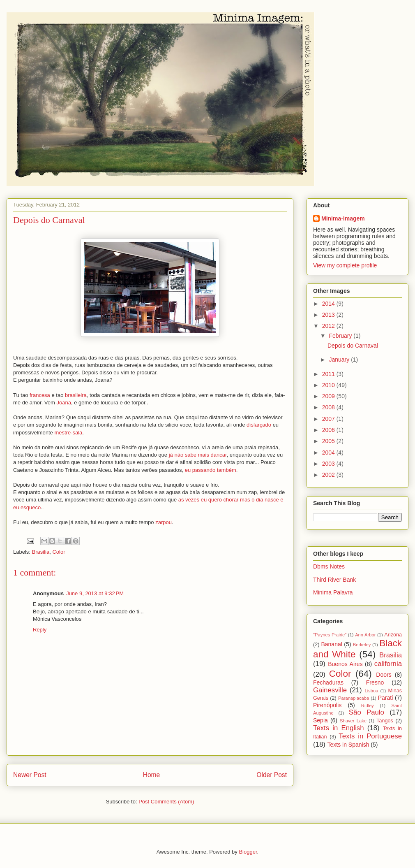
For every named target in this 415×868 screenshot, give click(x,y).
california (388, 664)
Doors (384, 675)
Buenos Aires (345, 664)
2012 (329, 326)
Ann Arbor (365, 635)
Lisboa (371, 691)
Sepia (320, 720)
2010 (329, 385)
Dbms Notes (329, 566)
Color (59, 552)
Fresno (375, 682)
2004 (329, 453)
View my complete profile (345, 265)
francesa (40, 395)
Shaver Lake (353, 721)
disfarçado (259, 425)
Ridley (368, 706)
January (340, 360)
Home (152, 775)
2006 (329, 430)
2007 (329, 419)
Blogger (248, 852)
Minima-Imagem (343, 218)
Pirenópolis (327, 705)
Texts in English (339, 728)
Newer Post (30, 775)
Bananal (331, 644)
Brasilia (41, 552)
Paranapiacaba (354, 698)
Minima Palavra (333, 592)
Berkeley (362, 645)
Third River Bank (334, 580)
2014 (329, 304)
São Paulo (367, 712)
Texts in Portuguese (370, 736)
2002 (329, 475)
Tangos (385, 721)
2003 (329, 464)
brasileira (76, 395)
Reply (40, 630)
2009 (329, 396)
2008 (329, 407)
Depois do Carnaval (353, 346)
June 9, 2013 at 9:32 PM (95, 593)
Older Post (272, 775)
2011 (329, 374)
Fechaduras (328, 682)
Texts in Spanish (348, 745)
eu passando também (211, 470)
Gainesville (330, 690)
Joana (64, 403)
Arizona (393, 635)
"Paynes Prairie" (330, 635)
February (341, 336)
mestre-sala (68, 433)
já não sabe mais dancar (198, 455)
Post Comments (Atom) (166, 802)
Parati (386, 698)
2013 (329, 315)
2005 (329, 441)
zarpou (164, 522)
